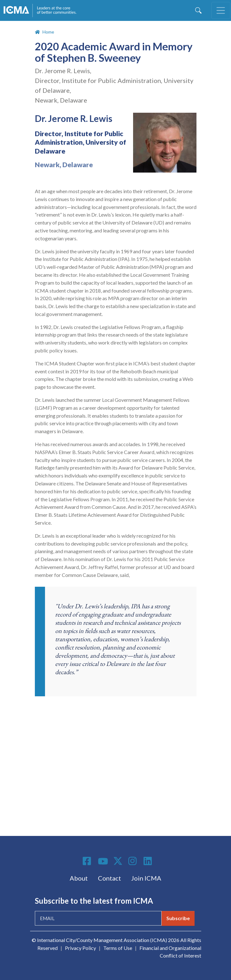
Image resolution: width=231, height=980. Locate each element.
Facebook (88, 861)
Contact (109, 878)
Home (48, 32)
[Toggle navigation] (221, 10)
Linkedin (149, 861)
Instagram (133, 861)
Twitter (118, 861)
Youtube (103, 862)
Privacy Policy (80, 948)
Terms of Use (118, 948)
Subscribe (178, 918)
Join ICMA (146, 878)
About (79, 878)
